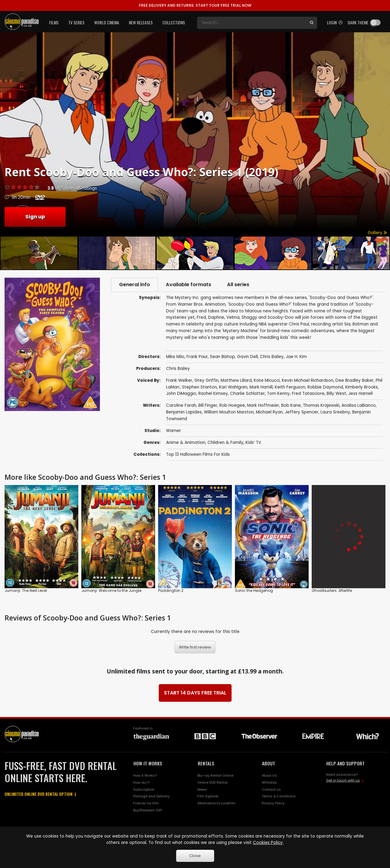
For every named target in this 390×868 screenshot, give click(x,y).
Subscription (144, 789)
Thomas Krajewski (321, 405)
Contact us (271, 789)
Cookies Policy (268, 843)
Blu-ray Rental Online (215, 775)
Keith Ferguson (290, 387)
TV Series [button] (76, 22)
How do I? (141, 782)
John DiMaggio (181, 394)
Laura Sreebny (335, 412)
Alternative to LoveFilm (216, 803)
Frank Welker (179, 380)
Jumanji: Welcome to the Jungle (111, 590)
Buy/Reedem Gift (147, 810)
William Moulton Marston (229, 412)
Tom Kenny (278, 394)
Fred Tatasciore (308, 394)
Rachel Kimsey (213, 394)
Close (195, 856)
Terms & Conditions (279, 796)
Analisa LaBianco (359, 405)
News (202, 789)
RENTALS (206, 763)
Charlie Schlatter (247, 394)
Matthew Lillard (236, 380)
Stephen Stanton (199, 387)
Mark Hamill (261, 387)
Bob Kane (291, 405)
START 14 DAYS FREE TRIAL (195, 693)
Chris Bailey (178, 369)
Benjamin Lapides (184, 412)
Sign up (35, 217)
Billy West (336, 394)
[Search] (252, 23)
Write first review (195, 647)
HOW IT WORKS (148, 763)
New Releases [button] (141, 22)
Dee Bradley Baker (355, 380)
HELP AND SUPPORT (346, 763)
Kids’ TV (253, 443)
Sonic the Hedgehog (254, 590)
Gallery (377, 233)
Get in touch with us (343, 780)
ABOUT (269, 763)
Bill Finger (208, 405)
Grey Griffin (206, 380)
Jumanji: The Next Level (26, 590)
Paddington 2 (171, 590)
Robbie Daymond (325, 387)
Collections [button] (174, 22)
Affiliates (269, 782)
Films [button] (54, 22)
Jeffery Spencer (302, 412)
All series (238, 285)
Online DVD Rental (213, 782)
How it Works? (145, 775)
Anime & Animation (186, 443)
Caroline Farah (181, 405)
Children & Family (225, 443)
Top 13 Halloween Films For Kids (198, 454)
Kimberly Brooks (362, 387)
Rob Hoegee (232, 405)
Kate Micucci (267, 380)
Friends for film (146, 803)
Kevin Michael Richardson (308, 380)
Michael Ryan (269, 412)
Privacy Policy (273, 803)
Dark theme (358, 22)
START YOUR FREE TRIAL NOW (195, 5)
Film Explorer (208, 796)
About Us (269, 775)
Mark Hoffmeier (263, 405)
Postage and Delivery (151, 796)
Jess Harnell (360, 394)
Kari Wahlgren (233, 387)
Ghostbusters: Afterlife (332, 590)
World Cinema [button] (107, 22)
